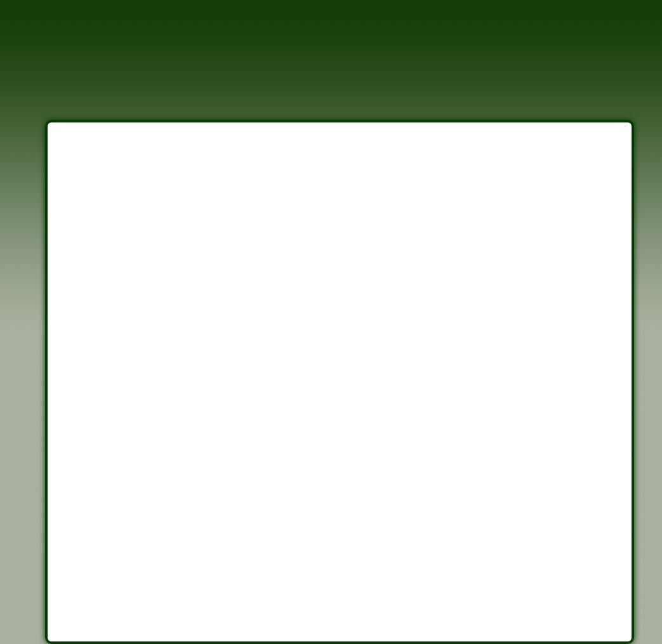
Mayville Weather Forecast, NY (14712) (190, 580)
